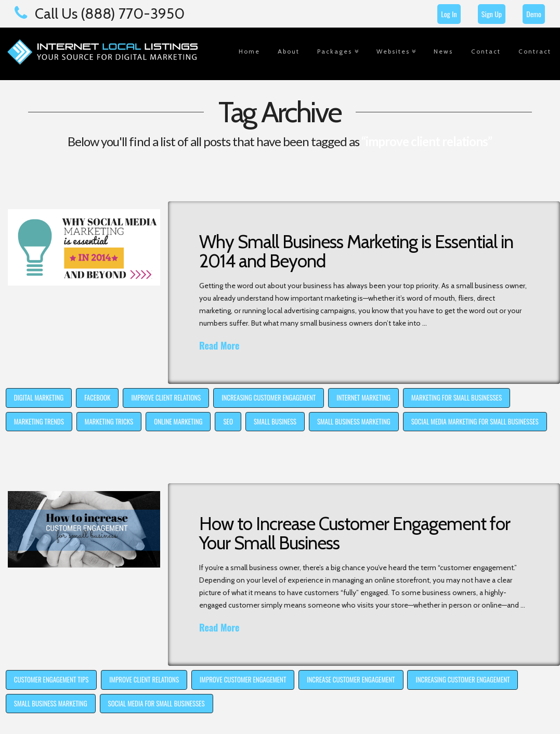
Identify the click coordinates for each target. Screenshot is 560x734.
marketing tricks (109, 421)
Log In (449, 14)
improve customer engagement (243, 679)
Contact (486, 51)
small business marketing (354, 421)
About (289, 51)
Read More (219, 346)
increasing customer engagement (269, 397)
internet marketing (363, 397)
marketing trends (39, 421)
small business (275, 421)
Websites (393, 51)
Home (249, 51)
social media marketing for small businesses (475, 421)
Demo (534, 14)
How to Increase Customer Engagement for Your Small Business (355, 533)
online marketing (178, 421)
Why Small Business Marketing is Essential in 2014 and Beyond (356, 251)
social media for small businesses (157, 703)
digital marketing (39, 397)
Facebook (97, 397)
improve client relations (166, 397)
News (443, 51)
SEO (228, 421)
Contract (535, 51)
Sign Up (492, 14)
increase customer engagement (351, 679)
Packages (335, 51)
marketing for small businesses (457, 397)
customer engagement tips (51, 679)
